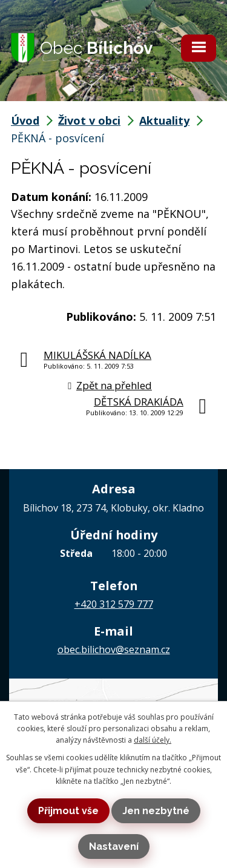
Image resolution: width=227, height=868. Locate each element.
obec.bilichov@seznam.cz (114, 649)
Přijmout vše (68, 811)
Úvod (25, 120)
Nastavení (114, 847)
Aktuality (164, 120)
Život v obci (89, 120)
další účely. (153, 740)
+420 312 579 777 (114, 604)
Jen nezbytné (156, 811)
